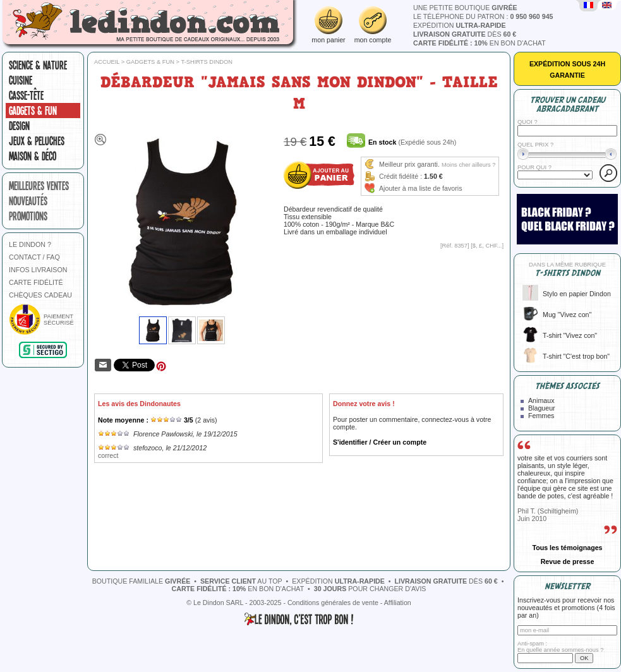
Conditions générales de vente (333, 603)
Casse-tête (26, 95)
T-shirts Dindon (207, 62)
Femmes (541, 416)
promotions (28, 216)
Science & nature (38, 65)
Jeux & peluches (37, 141)
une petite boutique (465, 8)
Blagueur (542, 408)
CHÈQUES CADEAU (40, 295)
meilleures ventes (39, 186)
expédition (460, 25)
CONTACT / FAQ (34, 257)
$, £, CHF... (487, 246)
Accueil (107, 62)
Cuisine (21, 80)
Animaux (541, 400)
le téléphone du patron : (483, 16)
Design (19, 126)
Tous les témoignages (567, 548)
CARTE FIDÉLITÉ (36, 282)
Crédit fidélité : (401, 176)
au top (241, 581)
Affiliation (398, 603)
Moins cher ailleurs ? (469, 165)
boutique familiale (142, 581)
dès (465, 34)
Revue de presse (568, 561)
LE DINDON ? (30, 244)
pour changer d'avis (370, 589)
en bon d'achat (479, 43)
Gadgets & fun (33, 111)
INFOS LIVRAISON (38, 270)
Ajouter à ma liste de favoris (421, 188)
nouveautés (28, 201)
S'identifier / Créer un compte (380, 442)
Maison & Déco (33, 156)
